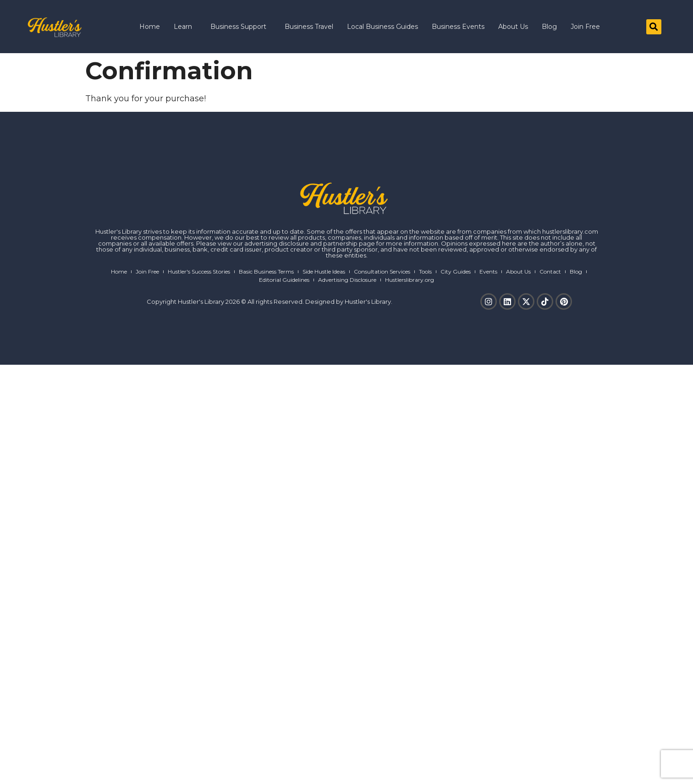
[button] (654, 27)
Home (150, 27)
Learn (185, 27)
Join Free (585, 27)
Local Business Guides (382, 27)
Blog (549, 27)
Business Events (458, 27)
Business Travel (309, 27)
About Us (513, 27)
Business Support (241, 27)
